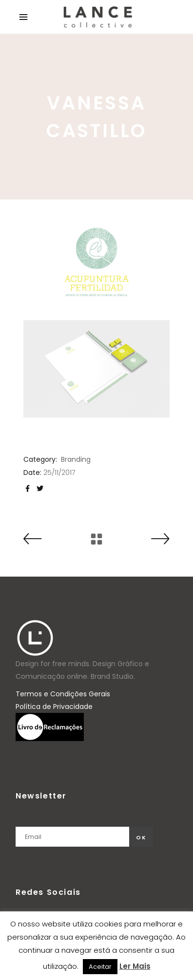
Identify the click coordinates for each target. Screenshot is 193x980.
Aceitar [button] (100, 967)
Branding (76, 459)
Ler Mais (135, 966)
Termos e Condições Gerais (63, 694)
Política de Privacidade (54, 707)
